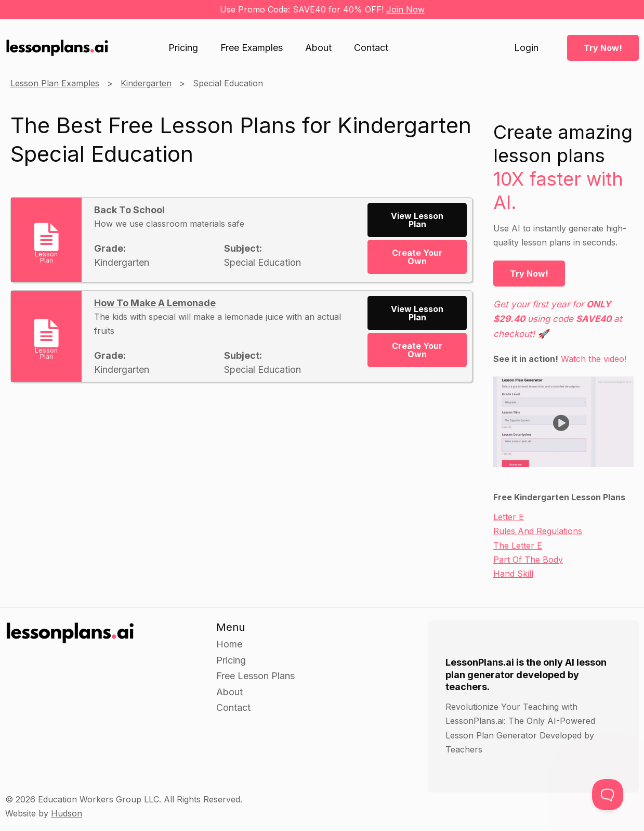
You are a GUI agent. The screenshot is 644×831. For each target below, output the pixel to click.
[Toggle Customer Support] (608, 795)
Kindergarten (146, 83)
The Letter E (518, 546)
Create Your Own (417, 257)
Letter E (509, 517)
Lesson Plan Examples (55, 83)
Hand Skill (513, 574)
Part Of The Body (528, 560)
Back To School (129, 210)
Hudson (67, 813)
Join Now (405, 9)
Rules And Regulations (538, 531)
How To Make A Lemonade (155, 303)
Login (526, 48)
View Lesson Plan (417, 220)
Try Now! (603, 48)
